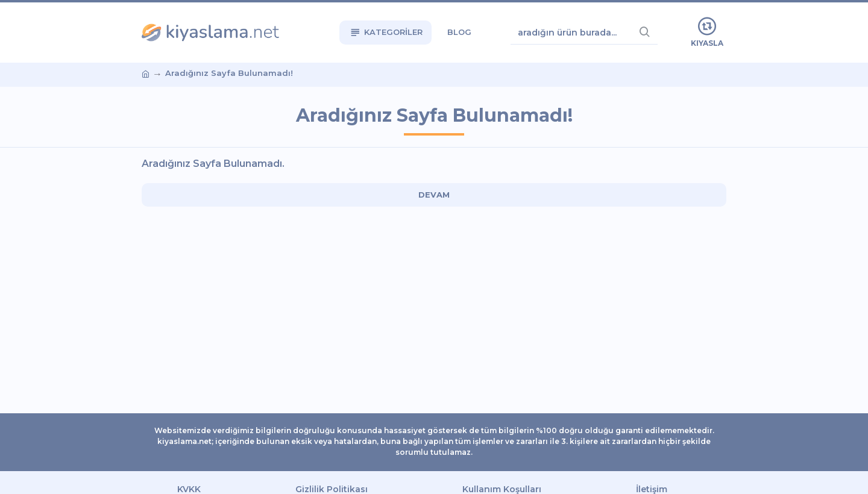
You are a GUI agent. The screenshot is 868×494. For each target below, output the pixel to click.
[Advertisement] (69, 247)
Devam (434, 195)
